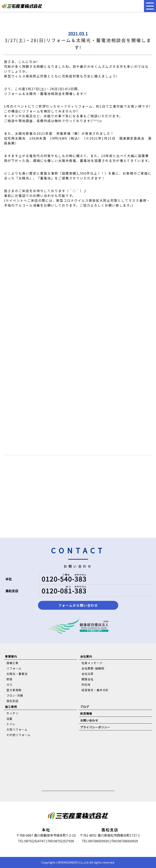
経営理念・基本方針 (95, 690)
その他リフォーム (18, 735)
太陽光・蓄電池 (17, 674)
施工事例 (11, 707)
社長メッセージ (92, 663)
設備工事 (12, 663)
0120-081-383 (64, 591)
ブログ (85, 707)
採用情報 (86, 714)
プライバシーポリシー (95, 727)
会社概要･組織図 (93, 668)
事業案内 (11, 656)
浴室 (9, 719)
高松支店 (12, 701)
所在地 (86, 685)
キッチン (12, 713)
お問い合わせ (89, 720)
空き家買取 (14, 690)
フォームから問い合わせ (78, 605)
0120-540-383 (64, 579)
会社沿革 (88, 674)
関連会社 (88, 679)
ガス (9, 685)
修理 (9, 679)
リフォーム (14, 668)
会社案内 (86, 656)
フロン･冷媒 (15, 695)
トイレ (11, 724)
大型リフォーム (17, 729)
